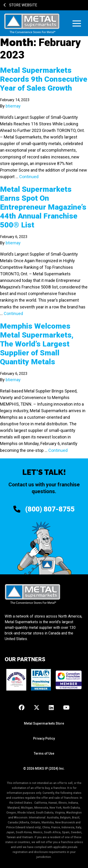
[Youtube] (66, 708)
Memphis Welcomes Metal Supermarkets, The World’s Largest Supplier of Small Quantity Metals (37, 344)
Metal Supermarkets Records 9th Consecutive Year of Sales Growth (44, 79)
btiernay (13, 106)
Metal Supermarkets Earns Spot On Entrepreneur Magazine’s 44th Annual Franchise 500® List (43, 207)
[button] (77, 23)
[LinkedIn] (51, 708)
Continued (29, 177)
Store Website (20, 5)
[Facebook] (22, 708)
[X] (37, 708)
